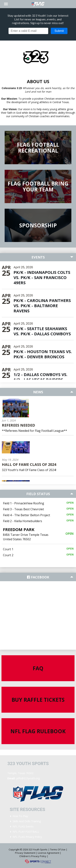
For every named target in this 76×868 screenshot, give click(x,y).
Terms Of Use (58, 849)
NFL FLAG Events (23, 826)
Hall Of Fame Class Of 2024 (29, 464)
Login (54, 856)
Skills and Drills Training (27, 821)
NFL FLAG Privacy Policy (27, 837)
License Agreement (49, 853)
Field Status (38, 494)
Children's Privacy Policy (33, 856)
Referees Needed (18, 425)
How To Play (20, 816)
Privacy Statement (25, 853)
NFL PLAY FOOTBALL (26, 832)
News (38, 392)
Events (38, 257)
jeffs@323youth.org (28, 778)
